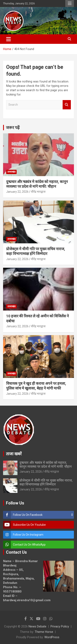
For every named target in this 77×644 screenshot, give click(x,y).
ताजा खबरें (14, 454)
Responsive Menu (70, 4)
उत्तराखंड (11, 172)
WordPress (52, 637)
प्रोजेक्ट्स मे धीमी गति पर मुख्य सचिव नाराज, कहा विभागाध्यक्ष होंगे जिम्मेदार (46, 482)
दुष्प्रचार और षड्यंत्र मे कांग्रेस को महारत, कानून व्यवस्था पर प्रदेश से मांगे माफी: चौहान (46, 465)
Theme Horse (44, 632)
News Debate (37, 626)
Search (67, 105)
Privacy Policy (60, 626)
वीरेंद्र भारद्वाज (38, 192)
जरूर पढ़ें (13, 128)
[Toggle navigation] (9, 39)
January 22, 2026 (17, 192)
